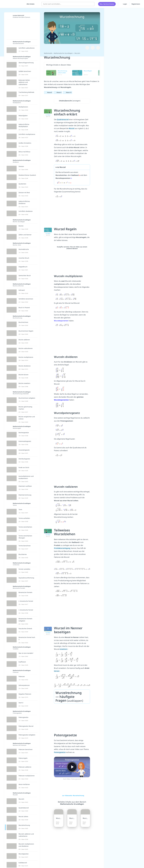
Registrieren (136, 4)
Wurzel (72, 128)
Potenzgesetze (60, 752)
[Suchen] (92, 4)
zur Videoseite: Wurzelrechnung (72, 795)
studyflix (13, 4)
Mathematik (48, 53)
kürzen (57, 671)
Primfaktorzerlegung (62, 548)
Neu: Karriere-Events (107, 4)
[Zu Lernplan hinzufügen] (87, 48)
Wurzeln (77, 53)
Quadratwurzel (63, 120)
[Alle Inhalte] (30, 4)
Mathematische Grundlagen (63, 53)
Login (124, 4)
